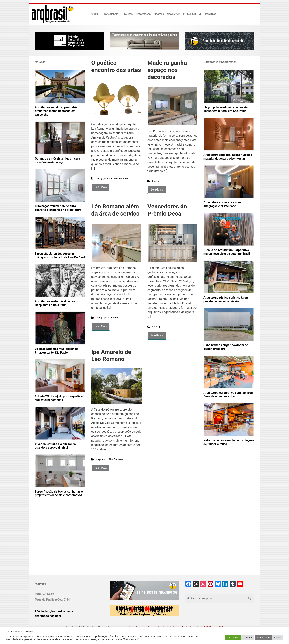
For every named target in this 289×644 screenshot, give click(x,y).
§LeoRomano (121, 178)
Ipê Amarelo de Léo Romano (111, 355)
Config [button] (278, 638)
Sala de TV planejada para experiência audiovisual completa (60, 398)
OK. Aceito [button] (233, 638)
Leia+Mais (101, 187)
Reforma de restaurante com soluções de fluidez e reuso (229, 442)
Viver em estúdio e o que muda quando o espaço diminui (55, 446)
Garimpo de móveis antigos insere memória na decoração (57, 160)
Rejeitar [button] (248, 638)
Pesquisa (211, 14)
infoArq (156, 327)
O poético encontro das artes (116, 66)
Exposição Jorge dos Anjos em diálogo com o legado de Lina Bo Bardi (60, 256)
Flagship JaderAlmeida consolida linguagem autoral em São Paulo (226, 109)
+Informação (143, 14)
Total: (39, 594)
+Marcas (159, 14)
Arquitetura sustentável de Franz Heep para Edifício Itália (56, 303)
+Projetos (127, 14)
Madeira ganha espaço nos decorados (167, 70)
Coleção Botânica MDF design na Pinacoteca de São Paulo (57, 351)
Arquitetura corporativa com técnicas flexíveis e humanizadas (228, 395)
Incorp (156, 181)
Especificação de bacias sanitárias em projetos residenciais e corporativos (60, 493)
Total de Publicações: (49, 600)
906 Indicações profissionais (54, 611)
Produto (108, 178)
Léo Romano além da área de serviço (115, 210)
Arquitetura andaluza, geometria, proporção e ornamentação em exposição (56, 111)
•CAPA (95, 14)
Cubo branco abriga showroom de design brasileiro (226, 347)
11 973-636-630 (192, 14)
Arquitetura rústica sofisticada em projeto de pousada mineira (226, 299)
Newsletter (173, 14)
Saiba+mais (264, 638)
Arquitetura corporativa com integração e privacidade (222, 204)
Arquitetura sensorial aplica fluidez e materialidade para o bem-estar (228, 157)
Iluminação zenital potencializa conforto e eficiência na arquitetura (58, 208)
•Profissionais (110, 14)
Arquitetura (102, 459)
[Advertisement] (58, 542)
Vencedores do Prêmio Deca (167, 210)
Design (100, 178)
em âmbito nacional (48, 616)
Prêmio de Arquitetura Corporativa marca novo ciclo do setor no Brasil (227, 252)
